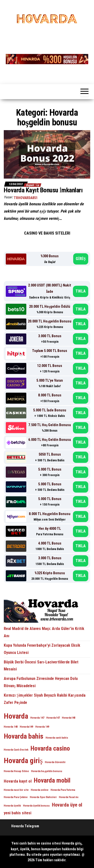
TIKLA (81, 291)
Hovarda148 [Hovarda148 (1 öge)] (69, 718)
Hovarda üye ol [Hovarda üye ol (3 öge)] (67, 805)
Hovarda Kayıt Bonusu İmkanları (44, 190)
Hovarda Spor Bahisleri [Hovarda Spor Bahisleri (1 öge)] (43, 797)
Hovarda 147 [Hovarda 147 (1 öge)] (37, 718)
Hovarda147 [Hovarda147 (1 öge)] (53, 718)
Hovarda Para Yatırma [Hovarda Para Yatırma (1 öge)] (63, 790)
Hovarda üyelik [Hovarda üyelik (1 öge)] (12, 806)
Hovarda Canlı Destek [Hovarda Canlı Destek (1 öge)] (16, 750)
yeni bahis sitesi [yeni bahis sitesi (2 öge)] (18, 813)
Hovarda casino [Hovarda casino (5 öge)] (50, 748)
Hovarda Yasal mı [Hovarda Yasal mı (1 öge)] (69, 797)
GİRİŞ (81, 259)
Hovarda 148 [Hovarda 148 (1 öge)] (11, 727)
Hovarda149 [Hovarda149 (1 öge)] (26, 727)
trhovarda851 (26, 198)
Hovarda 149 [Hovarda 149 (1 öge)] (42, 727)
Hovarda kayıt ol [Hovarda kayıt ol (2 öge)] (18, 781)
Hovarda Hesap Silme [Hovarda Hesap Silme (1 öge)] (16, 771)
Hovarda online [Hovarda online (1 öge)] (40, 790)
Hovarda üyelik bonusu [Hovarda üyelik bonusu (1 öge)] (36, 806)
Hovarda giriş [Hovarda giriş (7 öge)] (23, 761)
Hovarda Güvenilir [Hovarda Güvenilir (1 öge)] (55, 762)
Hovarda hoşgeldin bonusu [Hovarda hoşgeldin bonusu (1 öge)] (47, 771)
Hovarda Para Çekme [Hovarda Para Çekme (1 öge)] (16, 797)
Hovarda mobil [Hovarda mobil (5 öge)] (52, 780)
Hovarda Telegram (25, 826)
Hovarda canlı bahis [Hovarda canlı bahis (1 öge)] (57, 738)
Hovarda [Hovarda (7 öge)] (16, 716)
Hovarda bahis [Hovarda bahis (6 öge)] (24, 736)
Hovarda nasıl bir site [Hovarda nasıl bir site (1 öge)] (16, 790)
